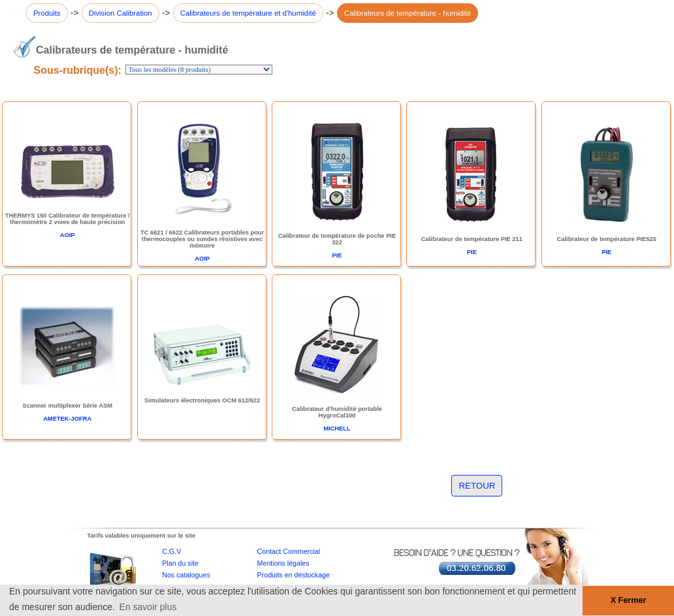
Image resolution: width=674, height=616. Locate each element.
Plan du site (180, 563)
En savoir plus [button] (148, 607)
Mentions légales (283, 563)
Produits (47, 13)
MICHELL (337, 429)
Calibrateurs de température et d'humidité (248, 13)
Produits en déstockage (294, 575)
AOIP (68, 235)
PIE (337, 255)
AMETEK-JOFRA (67, 419)
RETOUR (477, 486)
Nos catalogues (186, 575)
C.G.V (171, 551)
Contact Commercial (289, 551)
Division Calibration (120, 13)
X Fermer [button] (629, 600)
